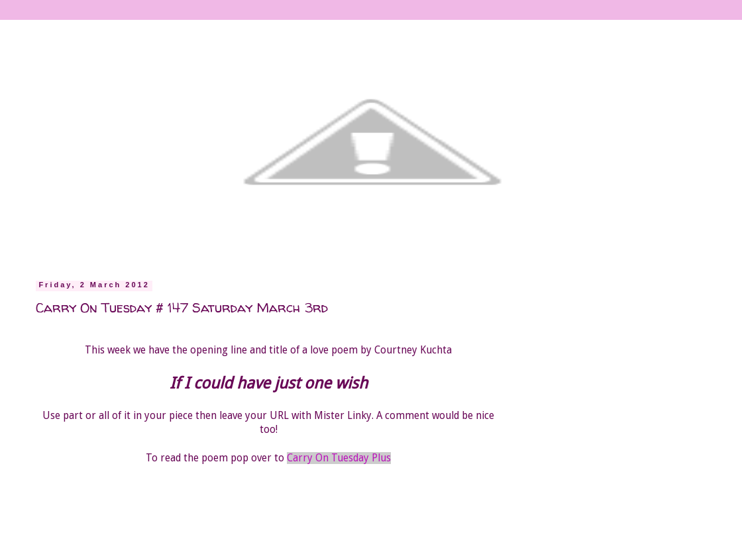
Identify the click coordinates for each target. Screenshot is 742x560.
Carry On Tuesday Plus (339, 458)
